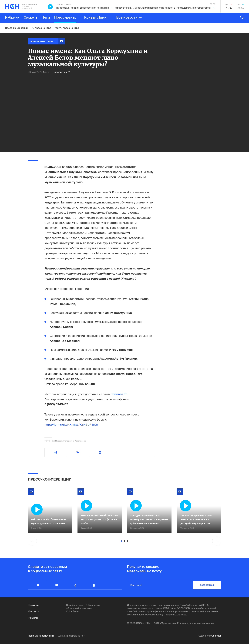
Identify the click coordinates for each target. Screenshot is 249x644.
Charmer (216, 636)
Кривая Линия (96, 18)
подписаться (207, 585)
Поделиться (61, 72)
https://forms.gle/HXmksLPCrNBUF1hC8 (71, 425)
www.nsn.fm (119, 394)
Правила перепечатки (41, 636)
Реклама (33, 618)
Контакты (34, 611)
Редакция (34, 605)
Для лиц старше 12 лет (72, 636)
